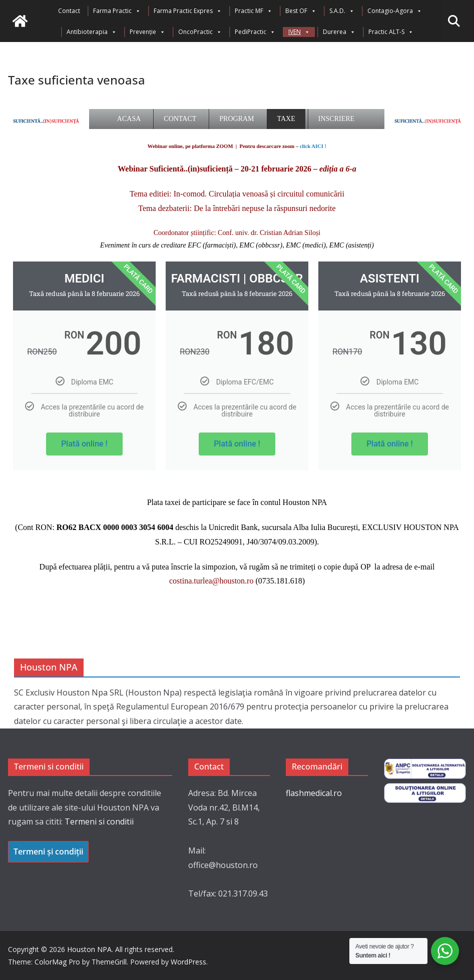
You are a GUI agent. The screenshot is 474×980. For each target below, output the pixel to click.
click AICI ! (313, 146)
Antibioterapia (92, 32)
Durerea (339, 32)
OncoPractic (200, 32)
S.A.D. (342, 11)
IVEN (299, 32)
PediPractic (255, 32)
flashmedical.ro (314, 793)
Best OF (301, 11)
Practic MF (254, 11)
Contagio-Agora (395, 11)
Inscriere (336, 119)
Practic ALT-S (391, 32)
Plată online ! (84, 444)
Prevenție (147, 32)
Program (236, 119)
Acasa (129, 119)
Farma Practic (117, 11)
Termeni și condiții (48, 851)
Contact (69, 11)
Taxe (286, 119)
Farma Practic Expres (188, 11)
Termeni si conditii (99, 821)
